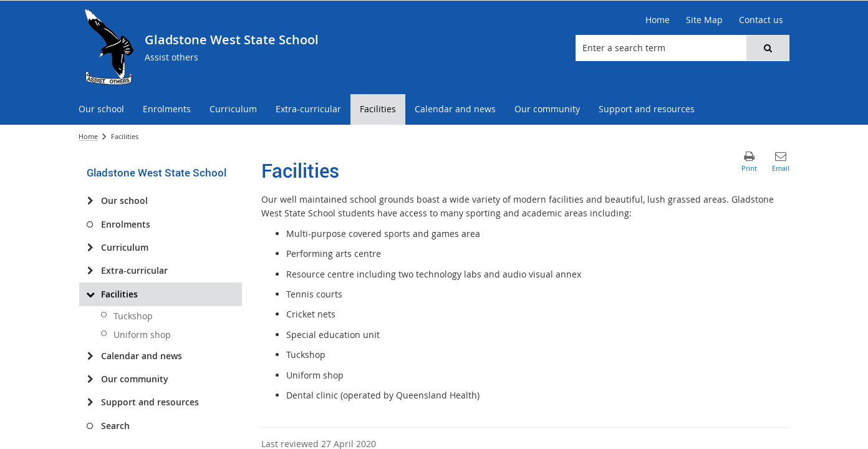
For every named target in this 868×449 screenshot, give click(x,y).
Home (88, 136)
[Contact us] (761, 20)
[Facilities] (90, 294)
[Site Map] (704, 20)
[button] (768, 48)
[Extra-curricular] (90, 271)
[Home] (658, 20)
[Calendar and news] (90, 356)
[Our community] (90, 379)
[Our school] (90, 201)
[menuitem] (101, 109)
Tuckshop (133, 316)
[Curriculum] (90, 248)
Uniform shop (142, 335)
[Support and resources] (90, 402)
